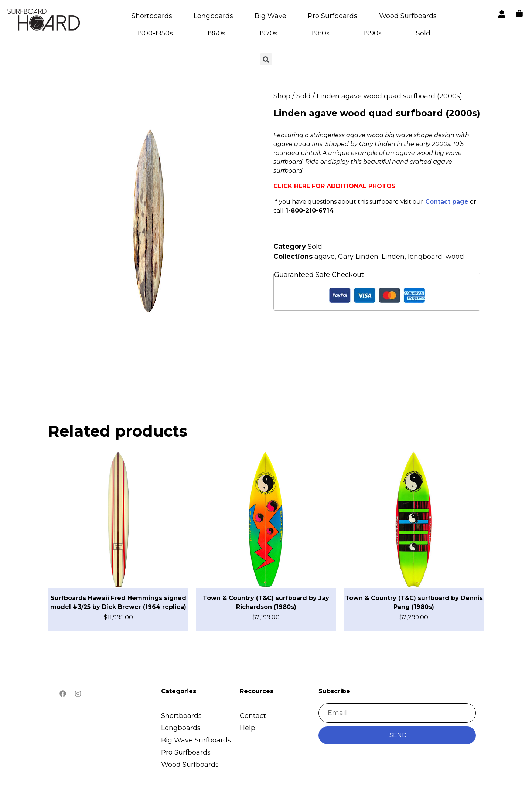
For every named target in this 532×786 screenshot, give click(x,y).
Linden (393, 257)
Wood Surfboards (408, 16)
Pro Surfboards (332, 16)
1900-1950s (155, 33)
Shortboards (152, 16)
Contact (253, 716)
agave (325, 257)
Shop (282, 96)
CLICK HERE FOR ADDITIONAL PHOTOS (335, 186)
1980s (320, 33)
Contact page (447, 202)
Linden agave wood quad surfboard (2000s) (377, 113)
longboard (425, 257)
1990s (373, 33)
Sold (423, 33)
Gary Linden (358, 257)
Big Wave (270, 16)
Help (248, 728)
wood (455, 257)
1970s (268, 33)
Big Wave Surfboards (196, 740)
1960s (216, 33)
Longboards (213, 16)
